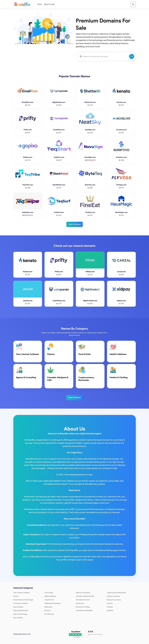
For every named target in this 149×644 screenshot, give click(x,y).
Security (110, 603)
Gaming (110, 607)
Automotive (80, 603)
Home (40, 4)
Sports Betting (18, 607)
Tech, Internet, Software (22, 593)
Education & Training (83, 607)
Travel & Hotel (49, 600)
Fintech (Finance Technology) (23, 600)
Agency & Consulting (83, 593)
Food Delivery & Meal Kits (84, 611)
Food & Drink (49, 593)
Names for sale (49, 4)
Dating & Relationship (21, 611)
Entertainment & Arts (83, 600)
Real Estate (48, 607)
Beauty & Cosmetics (114, 600)
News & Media (18, 618)
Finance (16, 596)
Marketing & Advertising (53, 603)
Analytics (110, 611)
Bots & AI (48, 611)
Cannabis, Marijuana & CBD (85, 596)
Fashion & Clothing (113, 596)
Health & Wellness (50, 596)
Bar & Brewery (49, 614)
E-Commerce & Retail (21, 603)
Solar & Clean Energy (20, 614)
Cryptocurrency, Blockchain (116, 593)
